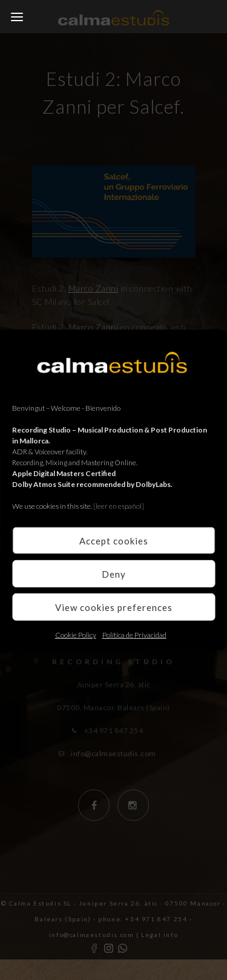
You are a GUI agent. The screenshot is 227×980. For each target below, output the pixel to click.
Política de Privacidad (134, 635)
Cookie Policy (76, 635)
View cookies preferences (114, 607)
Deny (114, 573)
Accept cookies (114, 540)
